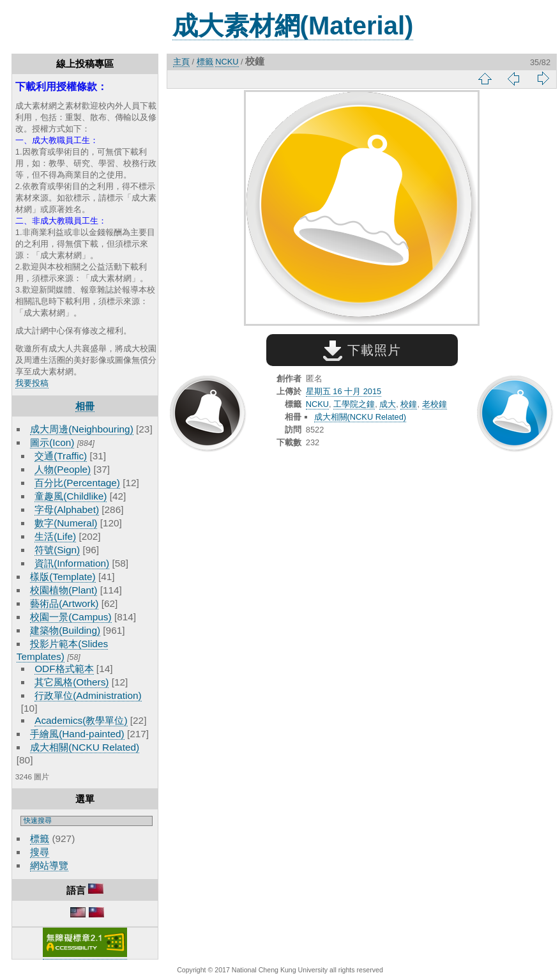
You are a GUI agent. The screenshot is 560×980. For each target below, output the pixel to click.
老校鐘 (435, 404)
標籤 (40, 838)
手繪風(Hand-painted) (77, 734)
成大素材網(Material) (293, 26)
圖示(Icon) (52, 442)
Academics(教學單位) (81, 720)
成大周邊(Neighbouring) (82, 429)
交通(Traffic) (61, 456)
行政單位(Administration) (88, 695)
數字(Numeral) (66, 523)
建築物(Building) (65, 630)
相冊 (85, 406)
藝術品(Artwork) (64, 603)
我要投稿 (32, 383)
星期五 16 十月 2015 (344, 391)
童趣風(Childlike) (71, 496)
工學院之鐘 (354, 404)
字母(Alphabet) (67, 509)
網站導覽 (49, 865)
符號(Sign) (57, 550)
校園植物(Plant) (64, 590)
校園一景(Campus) (71, 617)
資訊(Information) (72, 563)
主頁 (181, 62)
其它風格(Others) (72, 682)
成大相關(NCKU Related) (85, 747)
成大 (388, 404)
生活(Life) (55, 536)
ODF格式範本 (64, 669)
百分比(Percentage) (77, 483)
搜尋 (40, 852)
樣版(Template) (63, 577)
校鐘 (409, 404)
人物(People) (63, 469)
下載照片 (362, 350)
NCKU (227, 62)
